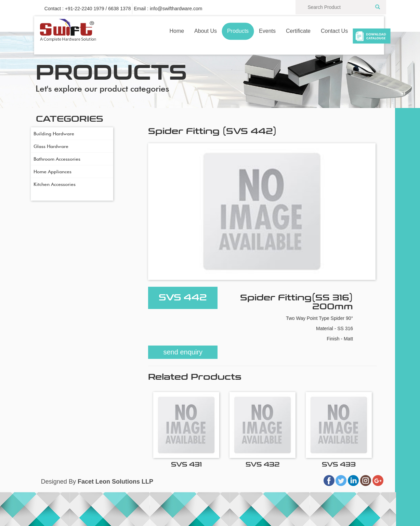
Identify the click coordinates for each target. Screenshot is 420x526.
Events (267, 31)
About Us (206, 31)
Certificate (298, 31)
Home (177, 31)
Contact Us (334, 31)
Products (238, 31)
